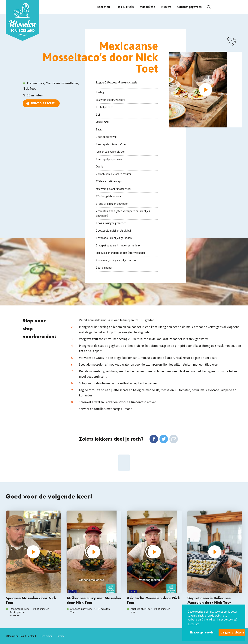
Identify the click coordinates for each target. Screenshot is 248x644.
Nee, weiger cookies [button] (202, 633)
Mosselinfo (148, 7)
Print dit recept (42, 103)
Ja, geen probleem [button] (233, 633)
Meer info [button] (194, 624)
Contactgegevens (189, 7)
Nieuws (166, 7)
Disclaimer (46, 636)
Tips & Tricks (125, 7)
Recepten (103, 7)
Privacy (60, 636)
